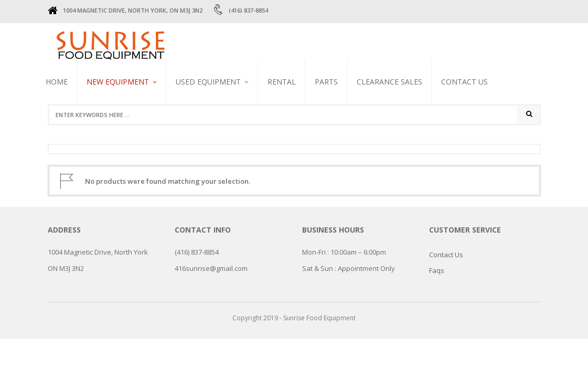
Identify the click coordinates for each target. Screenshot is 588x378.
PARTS (326, 82)
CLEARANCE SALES (389, 82)
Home (57, 82)
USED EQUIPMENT (208, 82)
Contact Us (464, 82)
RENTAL (282, 82)
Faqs (437, 270)
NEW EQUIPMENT (118, 82)
